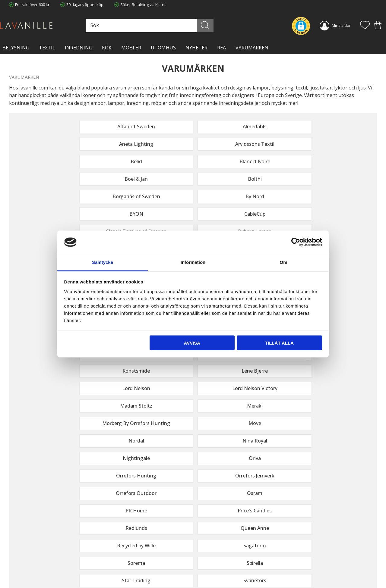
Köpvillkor (206, 547)
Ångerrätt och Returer (123, 547)
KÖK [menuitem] (107, 48)
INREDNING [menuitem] (79, 48)
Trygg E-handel (117, 541)
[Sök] (215, 25)
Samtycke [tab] (103, 262)
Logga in (205, 569)
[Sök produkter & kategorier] (166, 25)
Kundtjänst (207, 541)
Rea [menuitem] (221, 48)
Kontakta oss (115, 559)
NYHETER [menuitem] (196, 48)
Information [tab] (193, 262)
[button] (365, 26)
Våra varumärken (119, 571)
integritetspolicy (338, 471)
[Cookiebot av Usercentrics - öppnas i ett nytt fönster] (296, 242)
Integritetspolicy (118, 553)
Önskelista (207, 575)
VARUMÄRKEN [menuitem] (252, 48)
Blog (107, 565)
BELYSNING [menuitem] (16, 48)
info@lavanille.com (39, 564)
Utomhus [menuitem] (163, 48)
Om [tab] (283, 262)
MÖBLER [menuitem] (131, 48)
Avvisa (192, 343)
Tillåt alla (279, 343)
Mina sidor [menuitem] (341, 25)
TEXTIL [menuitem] (47, 48)
